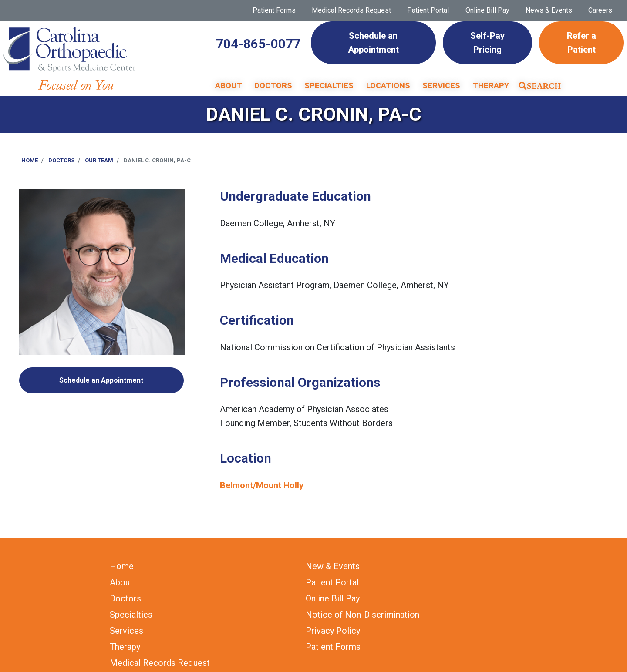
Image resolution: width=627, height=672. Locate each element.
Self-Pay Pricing (487, 43)
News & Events (549, 10)
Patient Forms (274, 10)
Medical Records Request (351, 10)
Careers (600, 10)
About (229, 86)
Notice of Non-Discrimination (362, 615)
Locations (388, 86)
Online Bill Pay (487, 10)
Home (30, 160)
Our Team (99, 160)
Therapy (491, 86)
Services (441, 86)
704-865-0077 (258, 44)
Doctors (273, 86)
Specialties (329, 86)
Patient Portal (428, 10)
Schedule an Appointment (373, 43)
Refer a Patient (581, 43)
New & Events (333, 566)
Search (544, 86)
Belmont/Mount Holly (262, 485)
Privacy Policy (333, 631)
